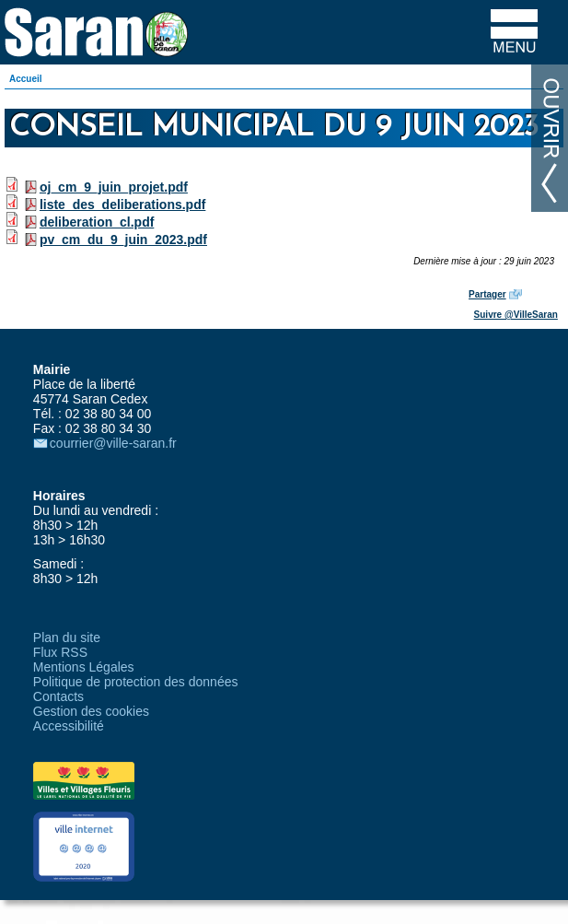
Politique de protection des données (136, 682)
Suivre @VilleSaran (516, 315)
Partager (487, 294)
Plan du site (67, 637)
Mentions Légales (84, 667)
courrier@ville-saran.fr (113, 443)
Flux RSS (60, 652)
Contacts (58, 696)
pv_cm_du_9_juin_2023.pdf (123, 240)
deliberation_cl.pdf (97, 222)
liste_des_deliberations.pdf (123, 205)
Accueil (26, 79)
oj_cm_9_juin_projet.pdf (114, 187)
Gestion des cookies (91, 711)
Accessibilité (69, 726)
